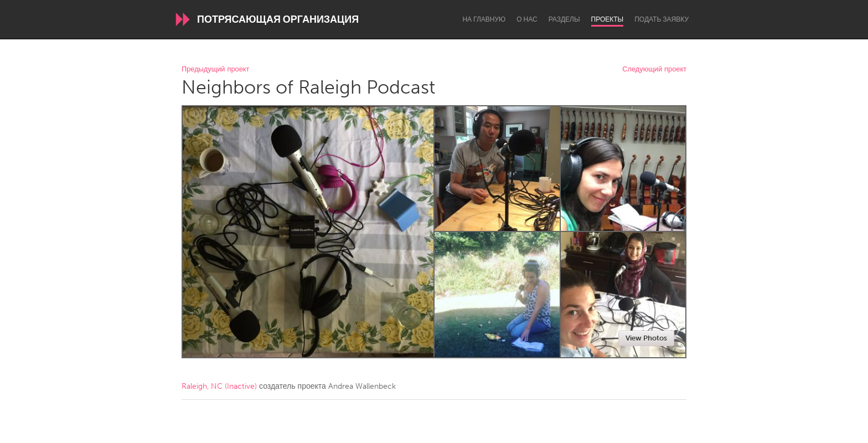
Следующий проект (654, 69)
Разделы (564, 19)
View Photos (646, 338)
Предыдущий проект (215, 69)
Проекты (608, 19)
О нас (527, 19)
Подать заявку (662, 19)
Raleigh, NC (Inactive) (219, 386)
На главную (484, 19)
